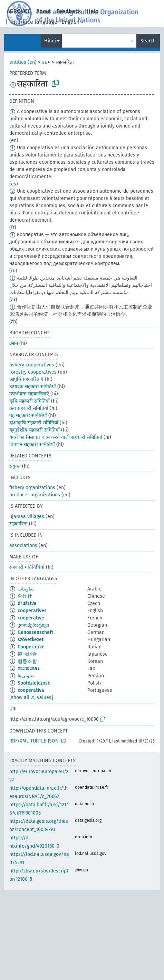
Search (148, 41)
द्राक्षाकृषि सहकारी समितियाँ (34, 423)
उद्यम (46, 62)
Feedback (69, 11)
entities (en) (23, 62)
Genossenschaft (35, 632)
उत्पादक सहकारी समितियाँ (33, 387)
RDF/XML (19, 741)
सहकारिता (18, 524)
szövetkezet (31, 640)
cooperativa (31, 690)
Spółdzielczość (34, 683)
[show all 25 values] (31, 698)
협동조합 (27, 661)
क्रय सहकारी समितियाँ (29, 408)
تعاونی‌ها (26, 676)
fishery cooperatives (32, 365)
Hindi (50, 41)
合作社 (25, 596)
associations (23, 545)
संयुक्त (15, 466)
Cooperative (31, 647)
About (44, 11)
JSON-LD (57, 741)
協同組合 (27, 654)
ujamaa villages (27, 517)
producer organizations (35, 495)
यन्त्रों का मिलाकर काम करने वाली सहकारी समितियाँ (56, 437)
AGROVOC (19, 11)
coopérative (31, 618)
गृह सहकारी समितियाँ (28, 416)
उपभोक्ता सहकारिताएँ (29, 394)
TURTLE (38, 741)
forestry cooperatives (33, 372)
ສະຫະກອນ (29, 669)
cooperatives (32, 611)
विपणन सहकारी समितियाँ (32, 444)
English (70, 22)
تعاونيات (26, 589)
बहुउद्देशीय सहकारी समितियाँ (35, 430)
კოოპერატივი (33, 625)
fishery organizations (32, 488)
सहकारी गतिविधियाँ (27, 567)
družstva (27, 603)
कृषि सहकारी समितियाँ (30, 401)
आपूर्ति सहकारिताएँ (26, 379)
